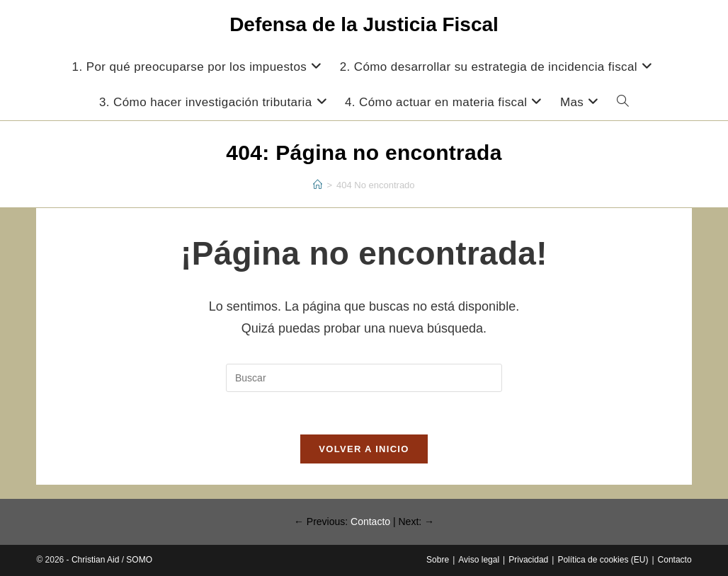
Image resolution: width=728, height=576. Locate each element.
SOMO (139, 560)
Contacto (370, 522)
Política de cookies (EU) (603, 560)
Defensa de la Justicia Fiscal (364, 24)
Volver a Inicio (364, 449)
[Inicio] (318, 185)
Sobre (438, 560)
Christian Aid (95, 560)
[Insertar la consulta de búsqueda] (364, 378)
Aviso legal (479, 560)
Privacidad (528, 560)
